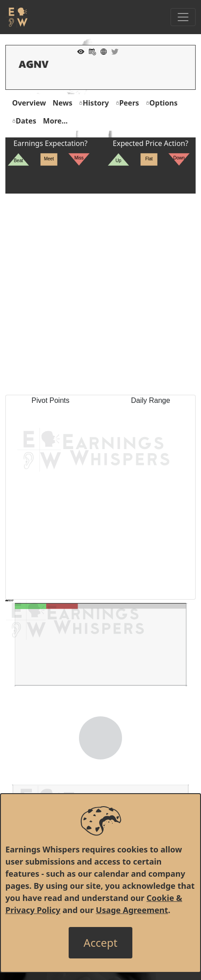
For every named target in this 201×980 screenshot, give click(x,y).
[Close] (100, 943)
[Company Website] (101, 51)
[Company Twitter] (113, 51)
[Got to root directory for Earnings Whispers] (17, 17)
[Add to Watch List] (79, 51)
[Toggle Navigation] (183, 17)
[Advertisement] (100, 294)
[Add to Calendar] (90, 51)
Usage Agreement (132, 910)
